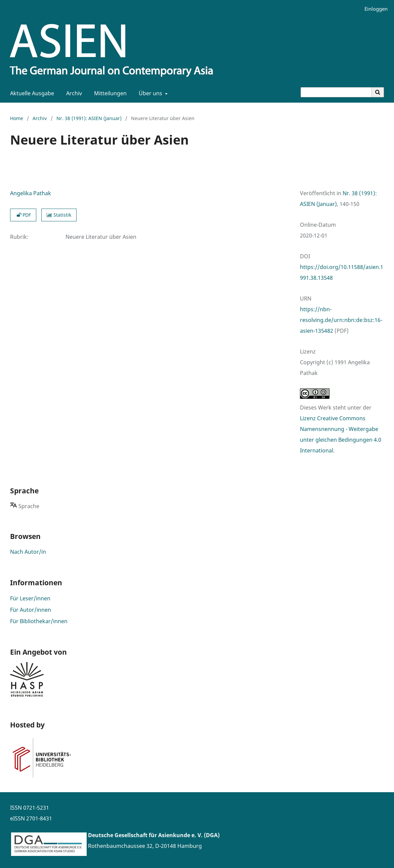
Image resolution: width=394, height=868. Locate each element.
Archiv (73, 93)
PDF (23, 215)
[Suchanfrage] (336, 92)
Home (17, 118)
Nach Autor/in (28, 552)
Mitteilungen (109, 93)
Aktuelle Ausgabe (31, 93)
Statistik (59, 215)
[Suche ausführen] (378, 92)
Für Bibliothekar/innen (39, 621)
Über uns (150, 93)
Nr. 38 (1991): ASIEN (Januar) (89, 118)
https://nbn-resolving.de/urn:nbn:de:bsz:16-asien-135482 (341, 320)
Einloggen (374, 9)
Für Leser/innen (30, 598)
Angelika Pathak (31, 193)
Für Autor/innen (31, 610)
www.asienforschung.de (119, 857)
